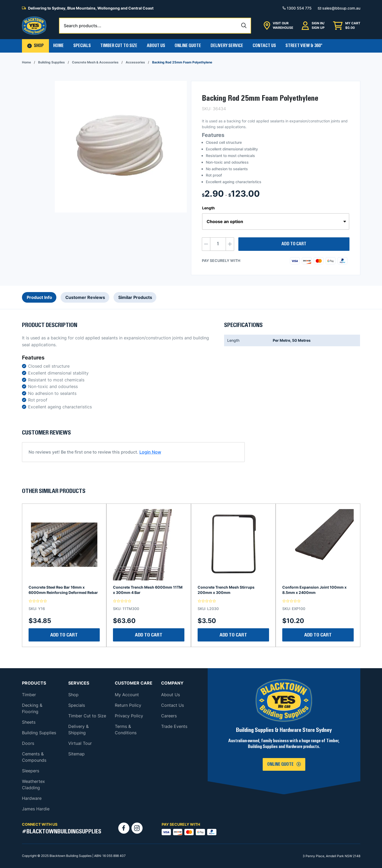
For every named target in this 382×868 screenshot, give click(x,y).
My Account (127, 695)
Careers (169, 716)
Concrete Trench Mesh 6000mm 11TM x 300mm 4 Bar (148, 590)
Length (208, 208)
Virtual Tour (80, 743)
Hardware (32, 798)
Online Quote (188, 46)
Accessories (135, 62)
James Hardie (36, 809)
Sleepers (31, 771)
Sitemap (76, 754)
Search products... (83, 26)
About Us (156, 46)
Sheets (29, 722)
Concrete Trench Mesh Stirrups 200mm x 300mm (226, 590)
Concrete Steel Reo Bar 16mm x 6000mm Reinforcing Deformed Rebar (63, 590)
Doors (28, 743)
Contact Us (264, 46)
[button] (35, 46)
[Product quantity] (218, 244)
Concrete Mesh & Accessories (95, 62)
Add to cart (294, 244)
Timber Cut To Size (119, 46)
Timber (29, 695)
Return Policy (128, 705)
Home (58, 46)
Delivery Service (227, 46)
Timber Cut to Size (87, 716)
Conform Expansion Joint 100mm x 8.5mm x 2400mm (314, 590)
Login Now (150, 452)
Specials (82, 46)
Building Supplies (51, 62)
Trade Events (174, 726)
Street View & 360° (304, 46)
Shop (73, 695)
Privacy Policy (129, 716)
